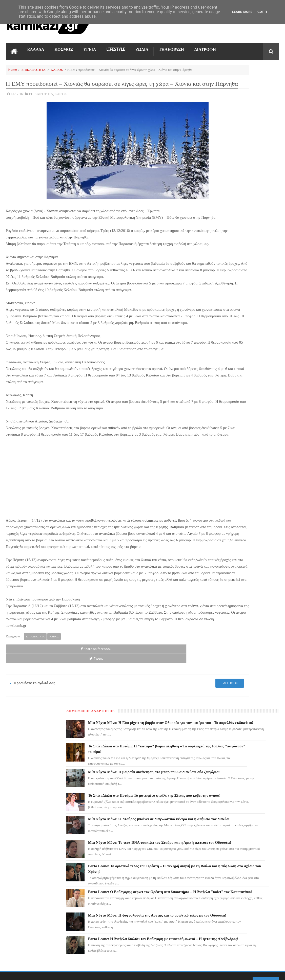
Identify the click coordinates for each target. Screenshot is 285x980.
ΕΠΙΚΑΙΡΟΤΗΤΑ (34, 66)
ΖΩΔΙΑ (142, 46)
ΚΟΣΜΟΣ (64, 46)
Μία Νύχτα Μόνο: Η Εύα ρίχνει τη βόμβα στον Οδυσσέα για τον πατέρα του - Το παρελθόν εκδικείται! (248, 81)
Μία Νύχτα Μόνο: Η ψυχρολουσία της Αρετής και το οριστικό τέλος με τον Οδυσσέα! (248, 343)
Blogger (236, 972)
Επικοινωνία (266, 784)
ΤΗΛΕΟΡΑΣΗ (171, 46)
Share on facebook (23, 723)
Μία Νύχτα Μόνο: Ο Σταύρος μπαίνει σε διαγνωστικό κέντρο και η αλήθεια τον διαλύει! (248, 212)
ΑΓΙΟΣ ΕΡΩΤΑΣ (20, 839)
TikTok (14, 866)
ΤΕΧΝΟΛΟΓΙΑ (19, 884)
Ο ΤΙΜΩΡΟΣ (18, 857)
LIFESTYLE (116, 46)
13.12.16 (17, 103)
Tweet (59, 723)
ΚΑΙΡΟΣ (57, 66)
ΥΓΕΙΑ (90, 46)
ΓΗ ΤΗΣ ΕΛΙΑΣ (19, 830)
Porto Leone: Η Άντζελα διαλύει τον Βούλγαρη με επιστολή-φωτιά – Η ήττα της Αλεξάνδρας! (248, 374)
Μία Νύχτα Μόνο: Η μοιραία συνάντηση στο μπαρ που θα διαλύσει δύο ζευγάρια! (242, 149)
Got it (262, 12)
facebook (167, 748)
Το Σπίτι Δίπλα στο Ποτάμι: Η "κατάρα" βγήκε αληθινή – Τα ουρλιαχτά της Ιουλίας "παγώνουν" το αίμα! (153, 847)
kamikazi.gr (46, 972)
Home (13, 66)
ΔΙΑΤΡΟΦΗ (205, 46)
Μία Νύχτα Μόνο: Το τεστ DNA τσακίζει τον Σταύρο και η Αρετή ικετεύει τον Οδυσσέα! (245, 243)
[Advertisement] (96, 528)
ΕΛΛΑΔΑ (36, 46)
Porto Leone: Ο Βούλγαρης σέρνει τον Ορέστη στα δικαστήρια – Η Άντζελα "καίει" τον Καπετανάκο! (246, 312)
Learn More (242, 12)
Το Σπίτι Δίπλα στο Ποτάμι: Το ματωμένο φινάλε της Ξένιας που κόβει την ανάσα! (245, 181)
